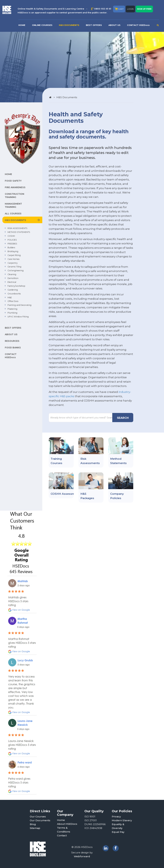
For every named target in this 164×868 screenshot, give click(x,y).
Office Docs (13, 301)
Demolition (13, 278)
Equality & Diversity (118, 826)
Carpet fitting (14, 255)
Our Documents (40, 820)
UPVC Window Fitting (18, 317)
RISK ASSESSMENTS (17, 228)
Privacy (116, 817)
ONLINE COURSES (42, 25)
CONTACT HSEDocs (138, 25)
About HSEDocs (67, 824)
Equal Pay (118, 832)
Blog (33, 824)
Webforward (82, 856)
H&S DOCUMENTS (69, 25)
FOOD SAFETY (13, 181)
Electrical (12, 282)
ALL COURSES (13, 214)
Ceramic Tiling (14, 267)
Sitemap (35, 828)
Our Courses (38, 817)
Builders (11, 248)
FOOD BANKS (13, 348)
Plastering (12, 309)
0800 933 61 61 (103, 9)
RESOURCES (12, 341)
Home (61, 820)
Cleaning (12, 274)
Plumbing (12, 313)
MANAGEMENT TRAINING (13, 205)
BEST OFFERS (94, 25)
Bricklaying (13, 251)
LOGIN (130, 9)
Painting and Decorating (19, 305)
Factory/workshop (16, 286)
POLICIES (12, 240)
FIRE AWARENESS (15, 187)
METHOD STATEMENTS (19, 232)
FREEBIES (12, 244)
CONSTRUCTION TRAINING (14, 196)
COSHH (11, 236)
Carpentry (13, 263)
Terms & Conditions (64, 830)
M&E (10, 298)
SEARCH (123, 418)
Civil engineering (16, 271)
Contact (62, 835)
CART (119, 9)
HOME (22, 25)
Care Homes (13, 259)
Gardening (13, 290)
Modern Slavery (122, 820)
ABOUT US (114, 25)
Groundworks (14, 294)
